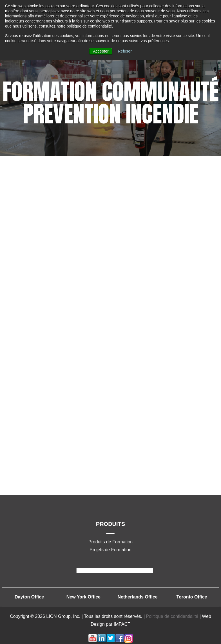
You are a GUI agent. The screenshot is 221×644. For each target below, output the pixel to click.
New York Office (83, 597)
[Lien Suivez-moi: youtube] (93, 641)
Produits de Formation (110, 542)
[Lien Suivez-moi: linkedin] (102, 641)
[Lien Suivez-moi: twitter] (111, 641)
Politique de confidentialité (173, 616)
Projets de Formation (110, 550)
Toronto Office (192, 597)
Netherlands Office (138, 597)
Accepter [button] (101, 51)
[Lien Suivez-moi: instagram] (129, 641)
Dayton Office (29, 597)
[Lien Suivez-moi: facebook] (120, 641)
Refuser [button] (125, 51)
